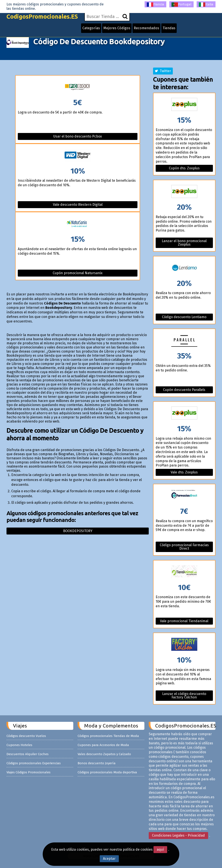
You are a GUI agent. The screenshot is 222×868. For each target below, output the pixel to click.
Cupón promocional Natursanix (78, 273)
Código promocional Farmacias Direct (184, 547)
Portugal (181, 5)
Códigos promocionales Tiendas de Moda (108, 736)
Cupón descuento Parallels (184, 390)
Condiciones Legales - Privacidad (178, 835)
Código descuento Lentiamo (184, 317)
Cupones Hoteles (19, 745)
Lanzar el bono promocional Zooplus (184, 243)
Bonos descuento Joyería (97, 763)
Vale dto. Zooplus (184, 472)
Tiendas (171, 29)
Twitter (163, 71)
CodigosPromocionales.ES (44, 18)
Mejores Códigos (120, 29)
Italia (206, 5)
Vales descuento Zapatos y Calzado (104, 754)
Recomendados (149, 29)
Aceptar (109, 859)
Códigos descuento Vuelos (26, 736)
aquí (160, 849)
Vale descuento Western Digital (78, 205)
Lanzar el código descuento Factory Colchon (184, 696)
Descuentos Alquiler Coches (28, 754)
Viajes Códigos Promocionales (29, 772)
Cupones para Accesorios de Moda (103, 745)
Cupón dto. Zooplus (184, 168)
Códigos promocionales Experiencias (34, 763)
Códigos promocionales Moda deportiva (107, 772)
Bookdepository (78, 531)
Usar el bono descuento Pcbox (78, 136)
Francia (155, 5)
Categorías (95, 29)
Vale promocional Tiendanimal (184, 621)
